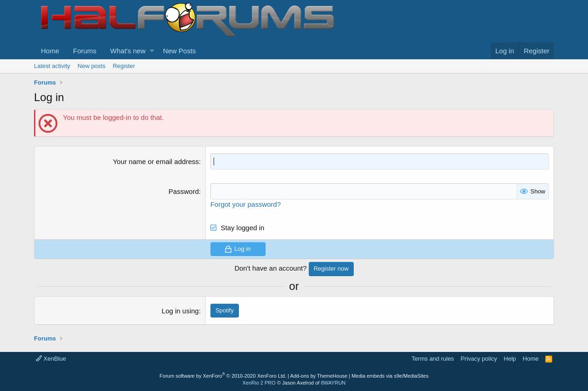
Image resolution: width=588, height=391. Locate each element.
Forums (85, 51)
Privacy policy (479, 359)
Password (184, 191)
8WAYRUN (333, 383)
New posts (92, 66)
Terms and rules (433, 359)
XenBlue (51, 359)
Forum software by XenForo (223, 376)
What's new (128, 51)
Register (124, 66)
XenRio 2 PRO (259, 383)
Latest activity (52, 66)
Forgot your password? (246, 204)
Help (510, 359)
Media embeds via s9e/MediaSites (390, 376)
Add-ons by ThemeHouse (319, 376)
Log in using (180, 311)
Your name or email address (156, 161)
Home (50, 51)
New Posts (180, 51)
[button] (152, 51)
